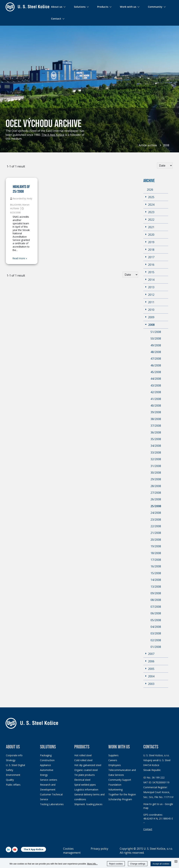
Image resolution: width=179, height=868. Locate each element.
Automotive (47, 770)
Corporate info (14, 755)
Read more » (20, 258)
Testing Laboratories (52, 804)
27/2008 (156, 493)
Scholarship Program (120, 799)
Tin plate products (85, 775)
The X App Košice (33, 849)
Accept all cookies (161, 864)
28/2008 (156, 486)
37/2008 (156, 426)
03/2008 (156, 633)
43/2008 (156, 385)
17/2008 (156, 560)
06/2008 (156, 613)
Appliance (45, 765)
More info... (92, 864)
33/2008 (156, 453)
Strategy (11, 760)
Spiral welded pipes (85, 785)
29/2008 (156, 479)
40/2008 (156, 406)
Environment (13, 775)
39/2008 (156, 412)
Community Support (120, 780)
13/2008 (156, 587)
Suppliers (113, 755)
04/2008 (156, 627)
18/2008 (156, 553)
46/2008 (156, 365)
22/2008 (156, 526)
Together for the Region (122, 794)
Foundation (115, 785)
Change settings (138, 864)
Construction (47, 760)
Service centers (49, 780)
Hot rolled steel (83, 755)
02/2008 (156, 640)
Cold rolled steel (83, 760)
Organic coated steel (86, 770)
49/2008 (156, 345)
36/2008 (156, 432)
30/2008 (156, 473)
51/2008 (156, 332)
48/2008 (156, 352)
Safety (10, 770)
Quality (10, 780)
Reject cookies (116, 864)
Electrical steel (82, 780)
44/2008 (156, 379)
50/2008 (156, 339)
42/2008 (156, 392)
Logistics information (86, 790)
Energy (44, 775)
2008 (166, 145)
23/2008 (156, 520)
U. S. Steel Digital (15, 765)
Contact (148, 829)
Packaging (46, 755)
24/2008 (156, 513)
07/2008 (156, 607)
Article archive (148, 145)
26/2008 (156, 499)
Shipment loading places (88, 804)
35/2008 (156, 439)
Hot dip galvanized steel (88, 765)
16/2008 (156, 566)
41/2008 (156, 399)
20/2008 (156, 540)
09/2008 (156, 593)
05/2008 (156, 620)
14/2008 (156, 580)
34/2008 (156, 446)
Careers (113, 760)
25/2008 (156, 506)
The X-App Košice (53, 135)
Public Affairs (13, 785)
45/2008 (156, 372)
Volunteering (115, 790)
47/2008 (156, 359)
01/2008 (156, 647)
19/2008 (156, 546)
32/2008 (156, 459)
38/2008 (156, 419)
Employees (115, 765)
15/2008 (156, 573)
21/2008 (156, 533)
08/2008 (156, 600)
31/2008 (156, 466)
